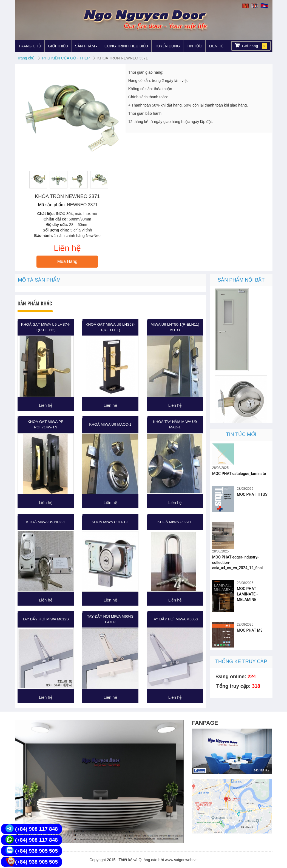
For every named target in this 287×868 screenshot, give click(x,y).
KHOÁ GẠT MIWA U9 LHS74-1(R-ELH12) (46, 327)
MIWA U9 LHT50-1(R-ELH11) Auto (175, 327)
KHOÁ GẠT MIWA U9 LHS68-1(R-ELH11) (110, 327)
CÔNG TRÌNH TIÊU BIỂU (126, 46)
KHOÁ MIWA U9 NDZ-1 (46, 522)
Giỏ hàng (251, 46)
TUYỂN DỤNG (167, 46)
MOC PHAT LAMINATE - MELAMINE (247, 594)
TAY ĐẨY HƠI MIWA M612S (46, 619)
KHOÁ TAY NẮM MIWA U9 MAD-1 (175, 424)
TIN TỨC (194, 46)
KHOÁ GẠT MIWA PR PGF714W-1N (46, 424)
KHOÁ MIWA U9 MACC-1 (110, 424)
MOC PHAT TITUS (252, 494)
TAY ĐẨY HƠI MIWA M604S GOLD (110, 619)
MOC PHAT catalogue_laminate (239, 474)
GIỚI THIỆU (58, 46)
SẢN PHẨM (86, 46)
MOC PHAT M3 (250, 630)
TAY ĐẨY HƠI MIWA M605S (175, 619)
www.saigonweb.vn (181, 860)
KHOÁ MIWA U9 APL (175, 522)
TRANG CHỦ (30, 46)
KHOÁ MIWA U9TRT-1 (110, 522)
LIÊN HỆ (216, 46)
